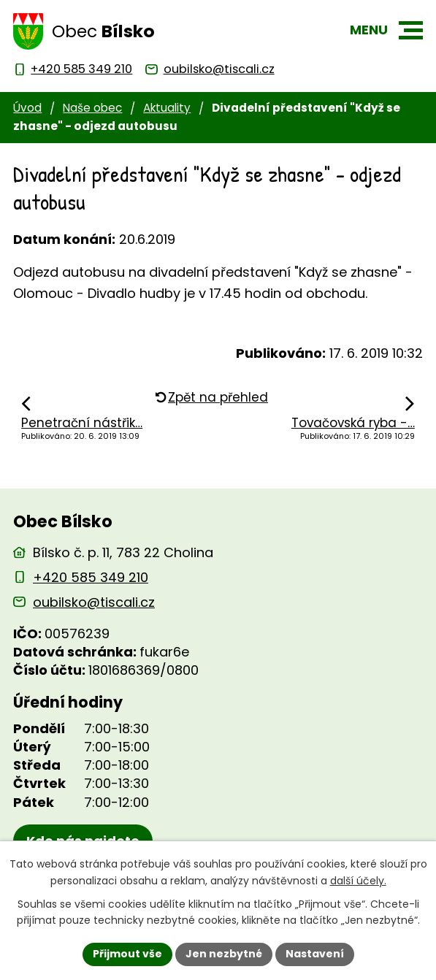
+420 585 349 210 (91, 577)
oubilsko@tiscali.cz (94, 602)
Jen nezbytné (224, 954)
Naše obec (92, 108)
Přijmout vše (127, 954)
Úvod (27, 108)
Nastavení (315, 954)
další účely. (358, 881)
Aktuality (167, 108)
